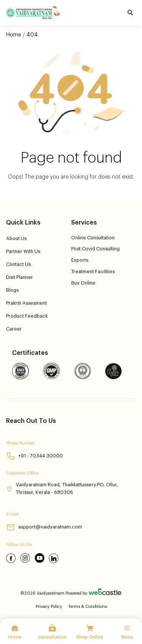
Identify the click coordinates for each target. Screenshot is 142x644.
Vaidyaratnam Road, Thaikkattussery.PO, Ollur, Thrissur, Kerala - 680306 (62, 488)
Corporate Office (22, 473)
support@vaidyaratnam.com (44, 527)
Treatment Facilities (93, 272)
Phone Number (20, 443)
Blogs (12, 290)
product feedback (27, 316)
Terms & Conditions (87, 607)
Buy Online (83, 283)
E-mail (12, 514)
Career (14, 329)
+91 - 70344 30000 (34, 456)
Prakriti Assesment (27, 303)
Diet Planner (20, 277)
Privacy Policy (49, 607)
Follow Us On (19, 545)
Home (14, 35)
